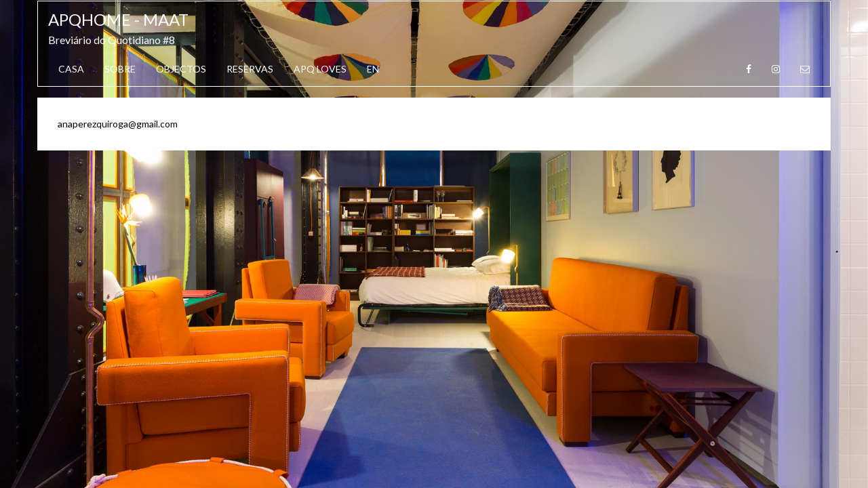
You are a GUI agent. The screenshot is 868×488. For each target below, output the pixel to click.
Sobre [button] (120, 69)
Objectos (181, 69)
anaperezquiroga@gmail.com (118, 124)
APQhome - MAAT (118, 19)
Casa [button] (71, 69)
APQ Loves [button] (320, 69)
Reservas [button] (250, 69)
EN (373, 69)
